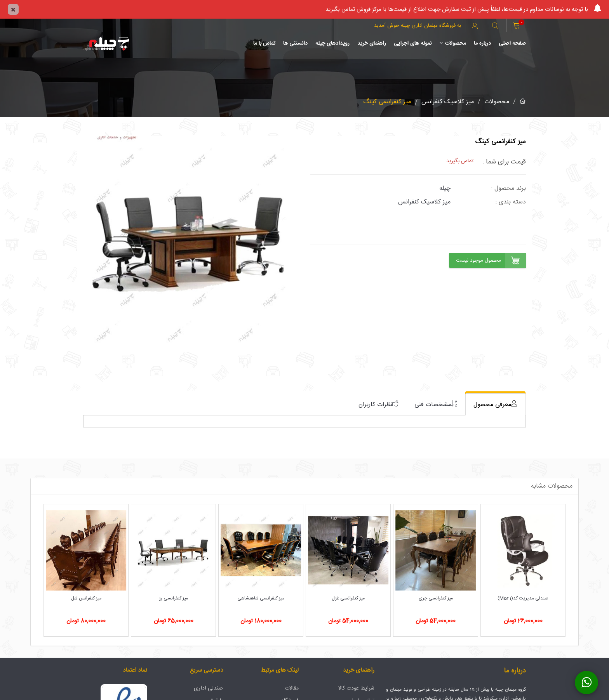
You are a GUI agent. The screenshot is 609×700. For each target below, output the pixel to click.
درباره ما (482, 43)
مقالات (292, 688)
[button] (495, 27)
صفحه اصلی (512, 43)
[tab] (495, 404)
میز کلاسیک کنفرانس (448, 102)
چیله (445, 188)
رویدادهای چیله (332, 43)
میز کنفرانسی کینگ (387, 102)
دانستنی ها (295, 43)
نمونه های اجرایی (413, 43)
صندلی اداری (208, 688)
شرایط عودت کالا (356, 688)
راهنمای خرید (372, 43)
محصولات (453, 43)
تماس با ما (264, 43)
